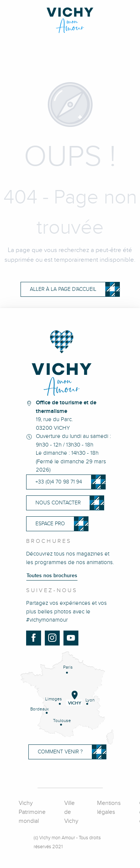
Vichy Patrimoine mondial (32, 812)
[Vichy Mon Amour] (70, 20)
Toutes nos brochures (52, 576)
